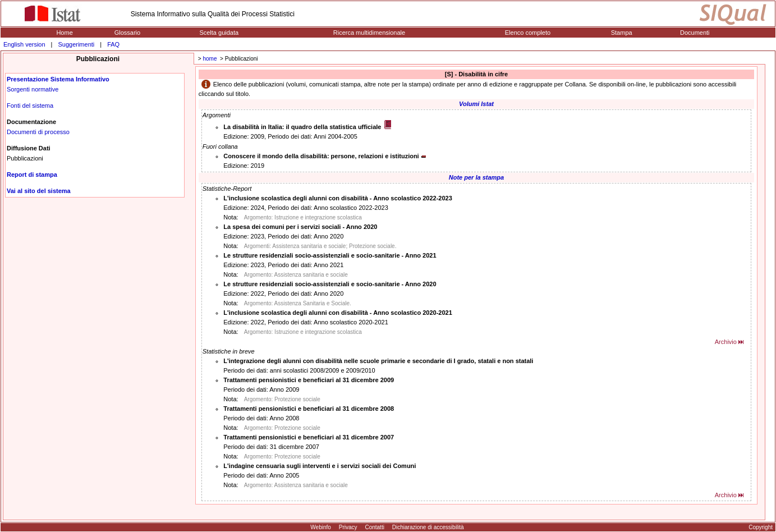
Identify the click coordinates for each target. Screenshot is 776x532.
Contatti (374, 527)
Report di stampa (32, 175)
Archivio (726, 342)
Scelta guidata (219, 33)
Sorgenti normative (33, 89)
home (210, 59)
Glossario (127, 33)
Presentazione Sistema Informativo (58, 79)
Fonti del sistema (30, 106)
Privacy (348, 527)
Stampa (622, 33)
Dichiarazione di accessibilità (428, 527)
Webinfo (321, 527)
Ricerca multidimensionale (369, 33)
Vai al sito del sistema (39, 191)
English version (24, 44)
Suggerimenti (76, 44)
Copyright (761, 527)
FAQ (113, 44)
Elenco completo (528, 33)
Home (64, 33)
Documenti (695, 33)
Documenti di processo (38, 132)
